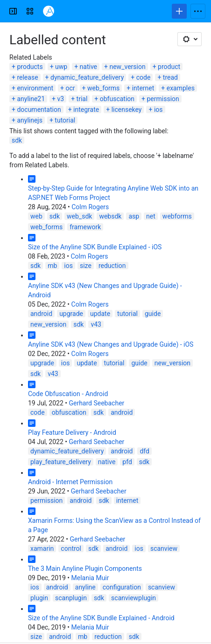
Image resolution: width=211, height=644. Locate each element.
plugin (39, 598)
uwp (61, 67)
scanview (164, 548)
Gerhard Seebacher (96, 403)
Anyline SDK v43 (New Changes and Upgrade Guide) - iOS (111, 344)
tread (170, 77)
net (151, 216)
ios (158, 110)
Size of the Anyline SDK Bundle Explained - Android (101, 618)
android (41, 314)
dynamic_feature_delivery (87, 77)
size (86, 266)
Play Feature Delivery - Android (72, 432)
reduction (112, 266)
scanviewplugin (134, 598)
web (36, 216)
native (88, 67)
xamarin (42, 548)
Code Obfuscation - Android (68, 394)
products (30, 67)
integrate (86, 110)
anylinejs (30, 120)
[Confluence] (49, 11)
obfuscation (117, 99)
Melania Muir (90, 578)
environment (35, 88)
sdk (17, 140)
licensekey (127, 110)
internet (143, 88)
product (169, 67)
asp (134, 216)
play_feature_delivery (61, 462)
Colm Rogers (90, 207)
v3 (61, 99)
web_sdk (79, 216)
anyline (85, 587)
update (100, 314)
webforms (177, 216)
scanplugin (71, 598)
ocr (70, 88)
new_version (127, 67)
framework (85, 227)
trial (82, 99)
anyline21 (31, 99)
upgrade (71, 314)
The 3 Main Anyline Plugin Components (85, 569)
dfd (144, 451)
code (144, 77)
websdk (110, 216)
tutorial (65, 120)
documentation (39, 110)
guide (153, 314)
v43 (96, 324)
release (27, 77)
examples (181, 88)
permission (163, 99)
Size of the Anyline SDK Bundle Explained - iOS (95, 247)
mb (52, 266)
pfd (127, 462)
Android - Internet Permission (70, 482)
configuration (122, 587)
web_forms (103, 88)
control (71, 548)
